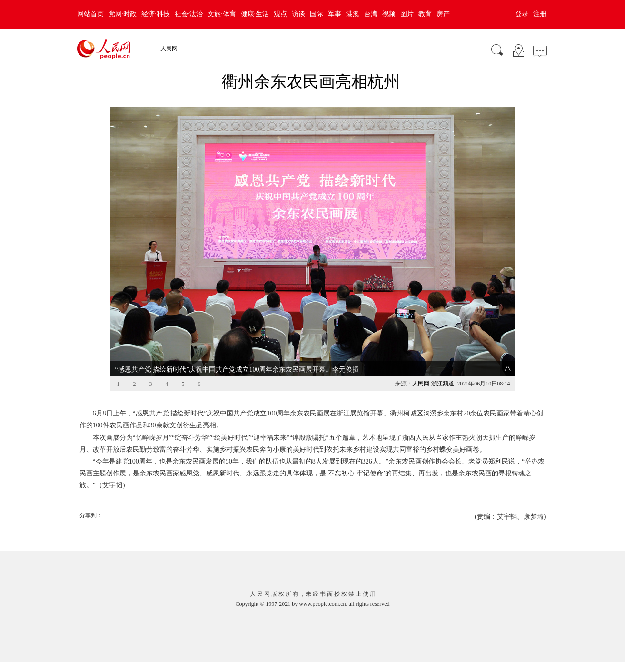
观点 (280, 14)
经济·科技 (156, 14)
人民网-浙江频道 (433, 384)
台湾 (371, 14)
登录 (522, 14)
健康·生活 (255, 14)
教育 (425, 14)
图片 (407, 14)
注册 (540, 14)
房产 (443, 14)
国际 (317, 14)
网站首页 (90, 14)
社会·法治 (189, 14)
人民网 (169, 49)
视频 (389, 14)
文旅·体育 (222, 14)
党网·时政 (123, 14)
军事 (335, 14)
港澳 (353, 14)
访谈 (298, 14)
